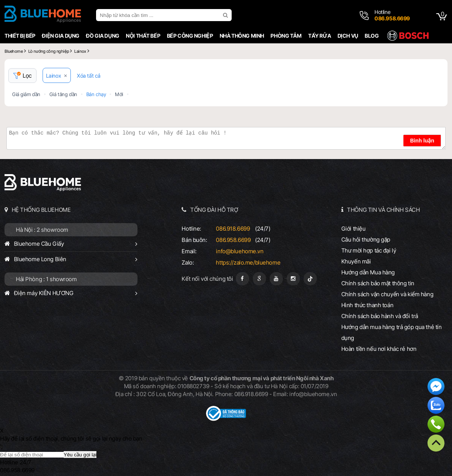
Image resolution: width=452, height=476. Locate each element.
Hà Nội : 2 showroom (42, 230)
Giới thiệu (354, 229)
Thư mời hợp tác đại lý (369, 250)
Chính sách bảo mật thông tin (378, 283)
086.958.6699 (233, 240)
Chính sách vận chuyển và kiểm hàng (387, 294)
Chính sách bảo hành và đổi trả (380, 316)
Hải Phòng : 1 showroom (46, 279)
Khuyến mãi (356, 261)
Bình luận (422, 141)
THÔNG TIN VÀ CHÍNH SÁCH (383, 210)
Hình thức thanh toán (367, 305)
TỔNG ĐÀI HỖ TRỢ (214, 210)
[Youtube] (276, 279)
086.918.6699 (233, 229)
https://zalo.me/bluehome (248, 262)
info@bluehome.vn (240, 251)
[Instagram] (293, 279)
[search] (226, 15)
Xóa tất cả (89, 76)
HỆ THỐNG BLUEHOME (41, 210)
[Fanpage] (242, 279)
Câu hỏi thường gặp (366, 240)
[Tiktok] (310, 279)
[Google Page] (259, 279)
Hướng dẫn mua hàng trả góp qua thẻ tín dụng (392, 332)
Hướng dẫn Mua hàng (368, 272)
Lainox (53, 76)
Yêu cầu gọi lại (80, 455)
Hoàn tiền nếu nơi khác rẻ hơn (379, 349)
